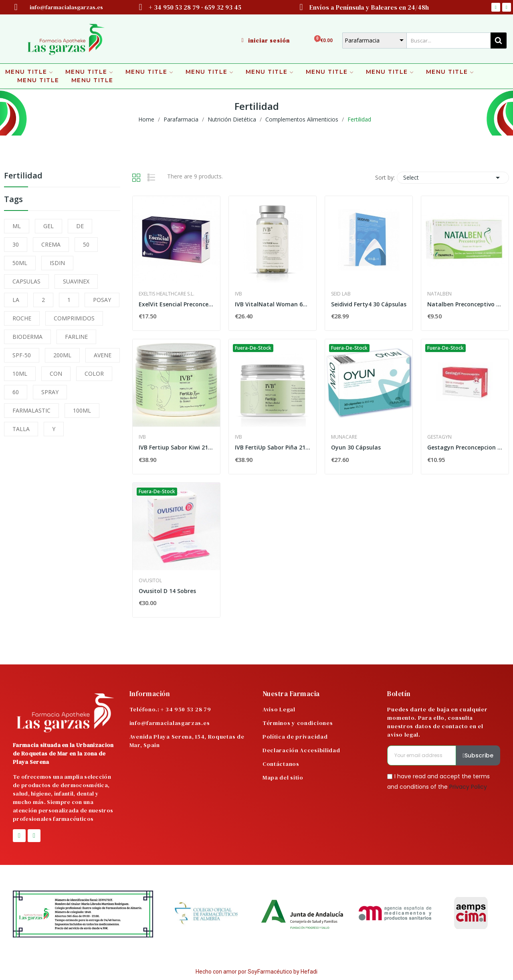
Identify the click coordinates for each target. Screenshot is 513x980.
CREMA (51, 244)
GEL (48, 226)
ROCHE (22, 318)
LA (16, 300)
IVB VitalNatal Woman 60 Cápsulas (273, 304)
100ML (82, 410)
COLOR (94, 374)
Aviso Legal (279, 709)
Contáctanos (281, 764)
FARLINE (76, 337)
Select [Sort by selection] (453, 178)
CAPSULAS (26, 281)
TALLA (21, 429)
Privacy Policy (468, 786)
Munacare (344, 437)
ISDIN (57, 263)
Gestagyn (439, 437)
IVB (238, 294)
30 (16, 244)
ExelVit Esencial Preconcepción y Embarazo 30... (176, 304)
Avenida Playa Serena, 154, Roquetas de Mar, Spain (187, 741)
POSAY (102, 300)
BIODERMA (27, 337)
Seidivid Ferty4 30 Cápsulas (369, 304)
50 (86, 244)
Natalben (439, 294)
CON (56, 374)
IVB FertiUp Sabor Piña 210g (273, 447)
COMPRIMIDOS (74, 318)
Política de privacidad (295, 737)
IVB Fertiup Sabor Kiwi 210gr (176, 447)
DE (80, 226)
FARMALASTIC (31, 410)
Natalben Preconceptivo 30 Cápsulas (465, 304)
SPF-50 (22, 355)
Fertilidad (23, 176)
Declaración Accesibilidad (301, 750)
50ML (20, 263)
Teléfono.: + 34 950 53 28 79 (170, 709)
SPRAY (50, 392)
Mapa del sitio (283, 778)
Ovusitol (150, 581)
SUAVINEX (76, 281)
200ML (62, 355)
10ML (20, 374)
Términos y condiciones (298, 723)
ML (17, 226)
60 (16, 392)
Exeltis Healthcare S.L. (167, 294)
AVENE (103, 355)
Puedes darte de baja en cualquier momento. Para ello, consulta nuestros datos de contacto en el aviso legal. (437, 722)
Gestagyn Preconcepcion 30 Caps (465, 447)
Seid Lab (341, 294)
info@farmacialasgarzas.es (170, 723)
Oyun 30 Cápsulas (356, 447)
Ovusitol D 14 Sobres (167, 591)
